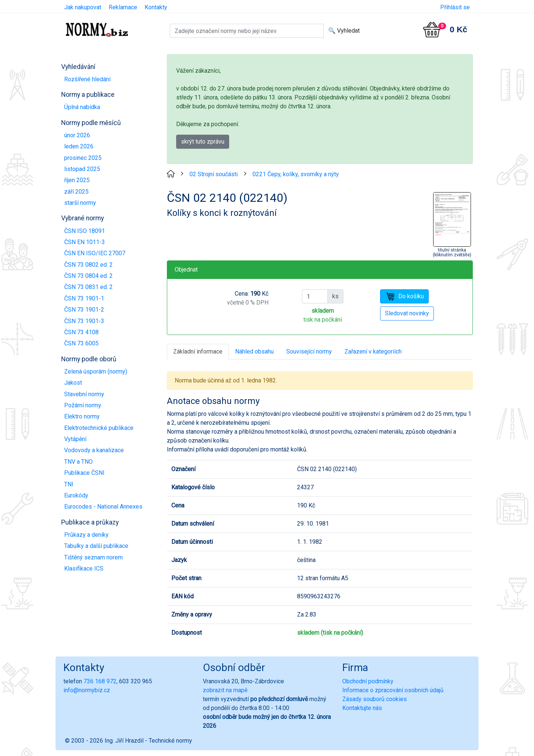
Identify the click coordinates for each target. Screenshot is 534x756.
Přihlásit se (455, 7)
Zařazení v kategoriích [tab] (373, 351)
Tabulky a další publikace (96, 546)
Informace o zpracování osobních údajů (393, 690)
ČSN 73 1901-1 (84, 298)
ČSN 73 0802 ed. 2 (88, 265)
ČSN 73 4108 (81, 332)
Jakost (73, 383)
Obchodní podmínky (368, 681)
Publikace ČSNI (84, 473)
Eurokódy (76, 495)
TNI (69, 484)
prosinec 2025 (83, 158)
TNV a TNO (78, 462)
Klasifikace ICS (84, 568)
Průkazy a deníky (86, 535)
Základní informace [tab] (198, 351)
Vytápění (75, 439)
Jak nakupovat (83, 7)
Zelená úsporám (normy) (96, 372)
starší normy (80, 203)
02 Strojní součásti (214, 174)
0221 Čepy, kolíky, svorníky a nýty (296, 174)
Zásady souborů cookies (375, 699)
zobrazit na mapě (225, 690)
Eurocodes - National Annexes (103, 507)
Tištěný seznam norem (93, 557)
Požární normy (83, 405)
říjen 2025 (77, 180)
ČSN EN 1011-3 (85, 242)
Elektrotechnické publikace (99, 428)
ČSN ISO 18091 (85, 231)
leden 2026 (79, 146)
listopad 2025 (82, 169)
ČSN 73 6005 (81, 343)
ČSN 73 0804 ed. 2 (88, 276)
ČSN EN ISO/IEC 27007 (95, 253)
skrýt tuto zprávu (203, 142)
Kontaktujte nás (362, 708)
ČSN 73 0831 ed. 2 (88, 287)
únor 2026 (77, 135)
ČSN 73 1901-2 (84, 310)
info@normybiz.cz (87, 690)
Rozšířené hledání (87, 79)
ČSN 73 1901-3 (84, 321)
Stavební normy (84, 394)
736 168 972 (100, 681)
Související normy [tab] (309, 351)
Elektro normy (82, 416)
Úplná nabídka (82, 107)
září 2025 (76, 192)
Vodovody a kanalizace (94, 450)
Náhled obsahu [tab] (254, 351)
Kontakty (156, 7)
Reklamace (123, 7)
